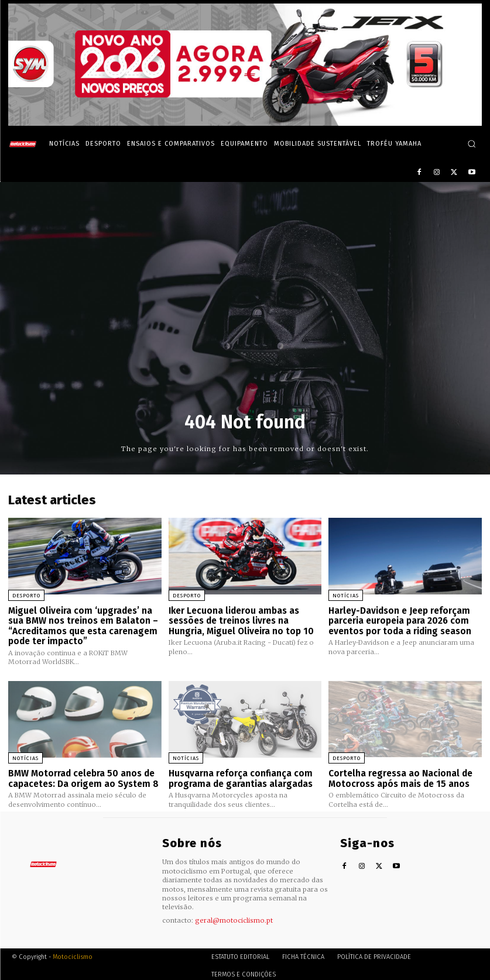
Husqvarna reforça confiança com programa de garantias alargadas (240, 776)
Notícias (346, 596)
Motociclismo (73, 953)
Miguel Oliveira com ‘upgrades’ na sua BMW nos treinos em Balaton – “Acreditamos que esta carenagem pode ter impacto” (83, 625)
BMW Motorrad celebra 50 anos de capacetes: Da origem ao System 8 (82, 776)
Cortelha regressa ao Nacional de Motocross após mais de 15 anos (400, 776)
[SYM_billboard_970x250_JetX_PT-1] (245, 123)
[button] (472, 144)
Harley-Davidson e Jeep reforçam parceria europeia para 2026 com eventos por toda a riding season (400, 620)
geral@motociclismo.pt (234, 917)
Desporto (26, 596)
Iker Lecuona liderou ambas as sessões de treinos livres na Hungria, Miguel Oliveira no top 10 (240, 620)
